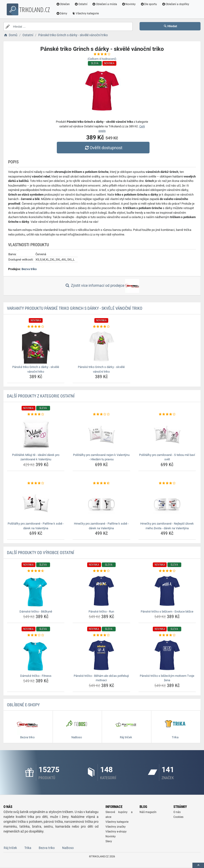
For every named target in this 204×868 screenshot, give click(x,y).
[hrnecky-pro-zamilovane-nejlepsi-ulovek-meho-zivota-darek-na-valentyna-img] (167, 503)
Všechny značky (116, 827)
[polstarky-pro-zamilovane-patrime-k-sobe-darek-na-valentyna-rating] (36, 483)
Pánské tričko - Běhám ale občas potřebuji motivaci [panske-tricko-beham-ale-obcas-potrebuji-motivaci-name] (101, 678)
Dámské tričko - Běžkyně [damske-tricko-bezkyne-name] (36, 611)
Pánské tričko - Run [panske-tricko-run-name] (101, 611)
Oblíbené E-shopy (23, 705)
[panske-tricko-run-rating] (101, 571)
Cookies (178, 817)
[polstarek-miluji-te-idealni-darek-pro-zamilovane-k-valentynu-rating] (36, 414)
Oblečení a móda (105, 4)
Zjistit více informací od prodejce (102, 286)
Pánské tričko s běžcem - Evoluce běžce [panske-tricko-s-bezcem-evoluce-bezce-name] (167, 611)
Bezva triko (29, 269)
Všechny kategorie (86, 13)
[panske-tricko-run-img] (101, 591)
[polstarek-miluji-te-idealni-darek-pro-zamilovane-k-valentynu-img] (36, 434)
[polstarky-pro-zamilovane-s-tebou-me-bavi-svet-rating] (167, 414)
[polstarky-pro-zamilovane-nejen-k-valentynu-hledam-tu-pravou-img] (101, 434)
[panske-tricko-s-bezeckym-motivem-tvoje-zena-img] (167, 655)
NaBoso (68, 848)
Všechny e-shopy (116, 832)
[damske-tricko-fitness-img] (36, 655)
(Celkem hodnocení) (102, 59)
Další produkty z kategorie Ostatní (41, 396)
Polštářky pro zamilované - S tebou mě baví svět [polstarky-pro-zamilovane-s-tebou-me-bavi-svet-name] (167, 457)
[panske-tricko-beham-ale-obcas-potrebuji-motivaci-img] (101, 655)
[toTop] (198, 865)
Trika (28, 848)
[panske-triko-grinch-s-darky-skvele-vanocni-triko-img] (36, 346)
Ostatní (82, 4)
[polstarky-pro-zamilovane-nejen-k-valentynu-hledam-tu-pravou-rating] (101, 414)
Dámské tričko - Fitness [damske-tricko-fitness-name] (36, 676)
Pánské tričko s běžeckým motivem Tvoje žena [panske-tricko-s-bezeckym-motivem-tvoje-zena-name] (167, 678)
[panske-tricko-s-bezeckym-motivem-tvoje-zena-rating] (167, 635)
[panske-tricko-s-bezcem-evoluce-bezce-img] (167, 591)
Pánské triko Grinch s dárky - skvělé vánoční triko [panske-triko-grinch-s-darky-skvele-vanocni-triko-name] (36, 369)
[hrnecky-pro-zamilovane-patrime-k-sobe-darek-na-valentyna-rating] (101, 483)
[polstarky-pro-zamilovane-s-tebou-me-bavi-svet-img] (167, 434)
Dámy (62, 13)
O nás (177, 812)
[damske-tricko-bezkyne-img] (36, 591)
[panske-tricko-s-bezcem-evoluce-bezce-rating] (167, 571)
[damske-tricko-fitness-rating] (36, 635)
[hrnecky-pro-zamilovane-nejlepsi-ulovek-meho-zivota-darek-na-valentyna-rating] (167, 483)
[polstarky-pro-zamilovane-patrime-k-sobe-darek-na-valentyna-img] (36, 503)
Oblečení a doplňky (176, 4)
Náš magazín (148, 812)
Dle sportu (150, 4)
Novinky (129, 4)
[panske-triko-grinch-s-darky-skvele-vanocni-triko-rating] (36, 327)
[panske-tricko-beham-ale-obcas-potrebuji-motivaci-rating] (101, 635)
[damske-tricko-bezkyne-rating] (36, 571)
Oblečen (64, 4)
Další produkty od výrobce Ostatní (41, 553)
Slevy (109, 841)
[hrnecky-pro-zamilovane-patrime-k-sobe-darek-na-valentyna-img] (101, 503)
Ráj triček (10, 848)
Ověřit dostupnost (103, 148)
